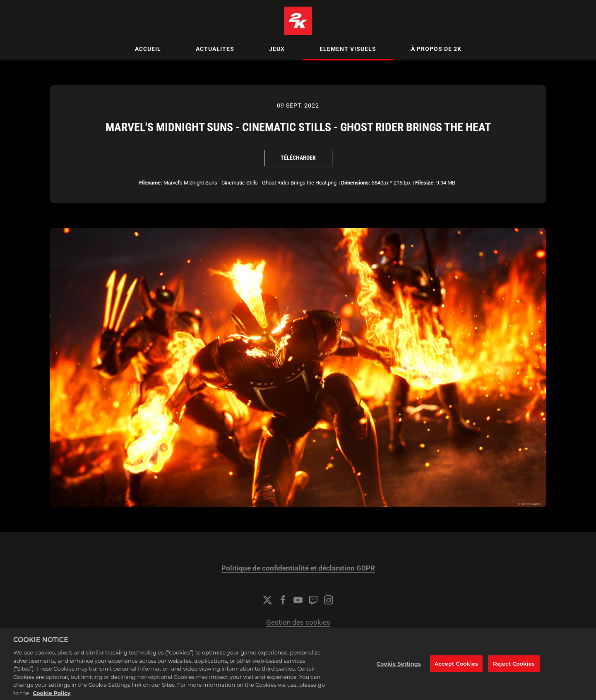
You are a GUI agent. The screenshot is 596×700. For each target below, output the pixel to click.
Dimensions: (356, 183)
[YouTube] (298, 600)
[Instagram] (329, 600)
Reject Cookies (514, 673)
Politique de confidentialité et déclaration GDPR (298, 568)
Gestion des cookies (298, 622)
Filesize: (425, 183)
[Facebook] (283, 600)
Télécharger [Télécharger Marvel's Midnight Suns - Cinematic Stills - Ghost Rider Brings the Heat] (298, 158)
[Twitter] (267, 600)
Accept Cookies (456, 673)
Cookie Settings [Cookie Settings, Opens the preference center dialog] (399, 673)
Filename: (151, 183)
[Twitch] (313, 600)
